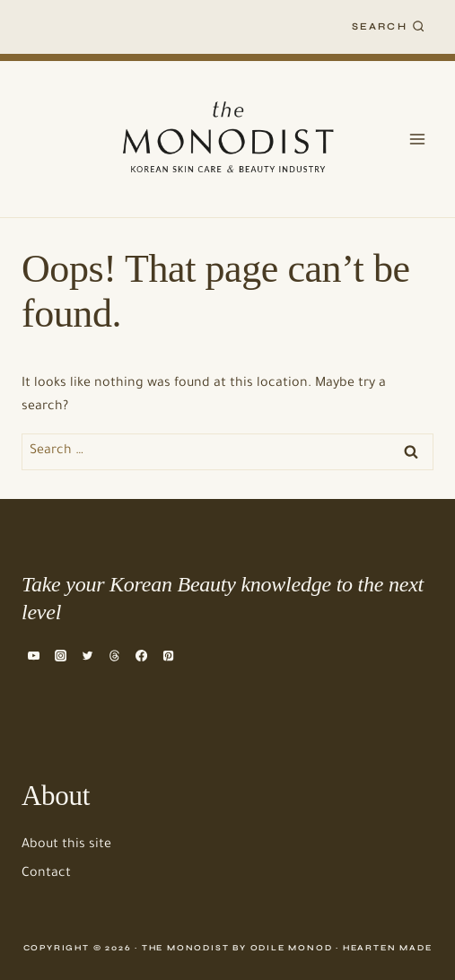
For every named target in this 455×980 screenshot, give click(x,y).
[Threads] (114, 656)
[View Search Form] (389, 27)
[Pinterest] (169, 656)
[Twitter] (87, 656)
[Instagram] (60, 656)
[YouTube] (33, 656)
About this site (66, 845)
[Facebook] (142, 656)
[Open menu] (417, 139)
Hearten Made (388, 948)
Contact (46, 874)
